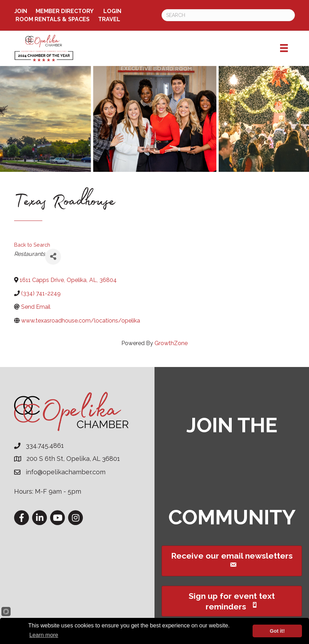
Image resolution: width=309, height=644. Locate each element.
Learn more (44, 635)
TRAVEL (109, 19)
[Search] (228, 15)
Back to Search (32, 245)
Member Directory (65, 11)
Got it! (277, 631)
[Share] (53, 257)
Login (112, 11)
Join (21, 11)
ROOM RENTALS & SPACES (53, 19)
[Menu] (284, 48)
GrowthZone (171, 343)
